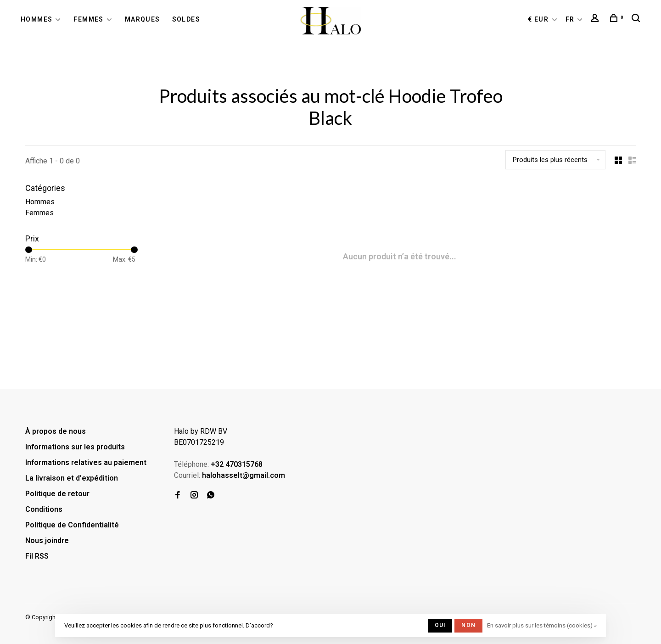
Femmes (88, 19)
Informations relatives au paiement (86, 462)
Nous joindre (47, 540)
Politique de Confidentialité (72, 525)
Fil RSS (37, 556)
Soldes (186, 19)
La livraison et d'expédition (72, 478)
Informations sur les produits (75, 447)
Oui (440, 625)
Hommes (36, 19)
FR (570, 19)
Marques (143, 19)
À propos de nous (56, 431)
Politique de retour (57, 494)
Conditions (44, 509)
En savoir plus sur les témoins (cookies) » (542, 625)
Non (468, 625)
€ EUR (539, 19)
